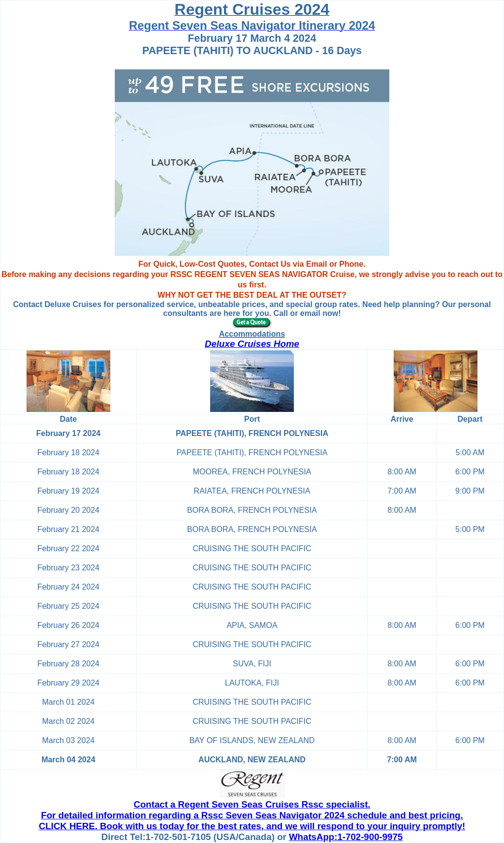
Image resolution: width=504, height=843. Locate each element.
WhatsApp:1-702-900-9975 (346, 837)
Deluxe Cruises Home (252, 344)
